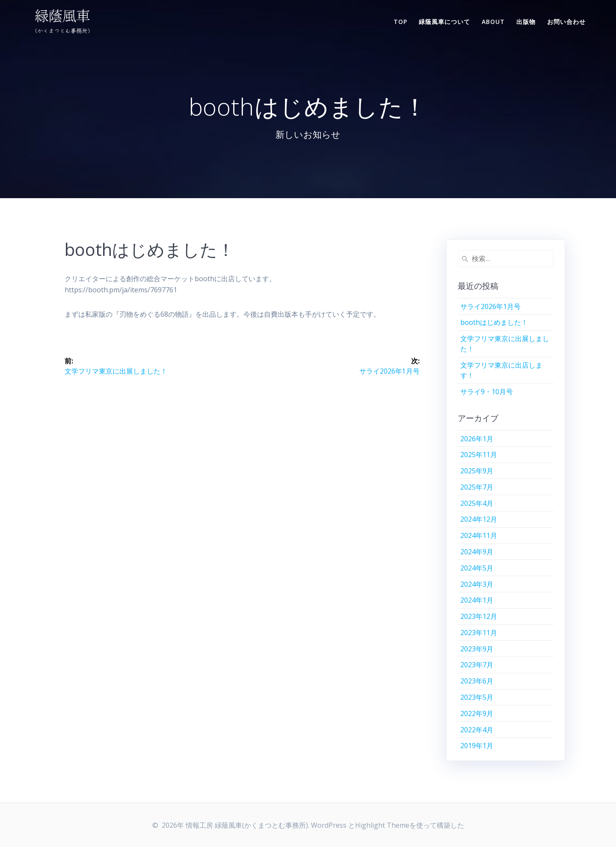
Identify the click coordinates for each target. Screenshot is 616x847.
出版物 (526, 22)
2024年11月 (479, 535)
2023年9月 (477, 649)
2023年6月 (477, 681)
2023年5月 (477, 697)
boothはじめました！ (494, 322)
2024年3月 (477, 584)
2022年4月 (477, 730)
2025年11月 (479, 455)
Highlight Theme (382, 825)
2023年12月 (479, 616)
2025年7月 (477, 487)
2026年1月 (477, 439)
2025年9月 (477, 471)
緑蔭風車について (444, 22)
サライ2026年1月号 (490, 306)
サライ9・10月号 (487, 392)
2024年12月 (479, 519)
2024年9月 (477, 552)
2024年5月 (477, 568)
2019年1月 (477, 746)
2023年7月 (477, 665)
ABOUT (493, 22)
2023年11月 (479, 633)
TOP (400, 22)
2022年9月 (477, 713)
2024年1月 (477, 600)
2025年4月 (477, 503)
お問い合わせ (566, 22)
